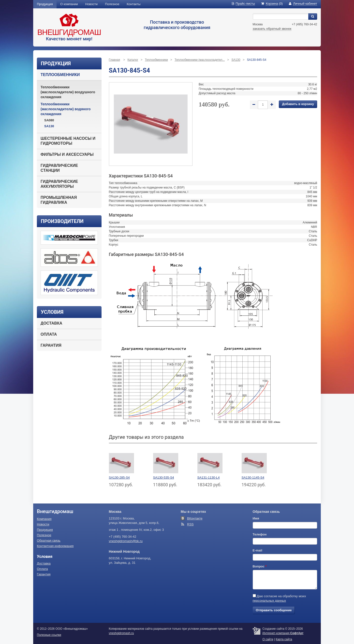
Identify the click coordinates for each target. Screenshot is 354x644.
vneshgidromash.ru (121, 633)
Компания (44, 519)
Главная (115, 60)
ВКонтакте (195, 518)
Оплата (49, 334)
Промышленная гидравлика (59, 200)
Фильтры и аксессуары (67, 154)
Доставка (51, 323)
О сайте (268, 639)
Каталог (133, 60)
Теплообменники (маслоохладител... (200, 60)
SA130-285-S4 (119, 478)
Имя (256, 518)
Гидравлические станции (59, 168)
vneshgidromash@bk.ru (126, 541)
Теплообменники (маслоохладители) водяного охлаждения (66, 109)
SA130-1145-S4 (253, 478)
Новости (91, 4)
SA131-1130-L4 (209, 478)
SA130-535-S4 (164, 478)
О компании (69, 4)
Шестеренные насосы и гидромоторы (68, 141)
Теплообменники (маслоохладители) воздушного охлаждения (68, 92)
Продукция (45, 4)
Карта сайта (284, 639)
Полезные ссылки (49, 635)
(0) (272, 4)
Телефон (260, 534)
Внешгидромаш (69, 32)
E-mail (258, 550)
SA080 (49, 120)
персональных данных (269, 601)
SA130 (49, 126)
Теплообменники (60, 75)
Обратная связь (49, 541)
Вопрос (260, 566)
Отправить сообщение (274, 610)
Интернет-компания (283, 633)
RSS (190, 524)
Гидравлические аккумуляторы (59, 184)
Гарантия (51, 345)
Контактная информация (55, 546)
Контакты (134, 4)
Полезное (112, 4)
